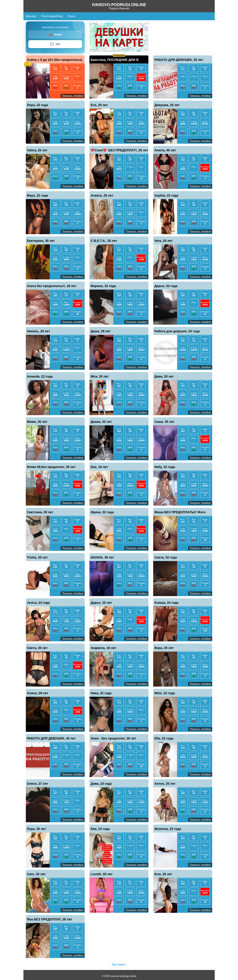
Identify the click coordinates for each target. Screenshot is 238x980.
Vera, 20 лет (163, 241)
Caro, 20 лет (36, 874)
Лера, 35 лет (37, 829)
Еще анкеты (119, 964)
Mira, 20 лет (100, 376)
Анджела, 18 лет (103, 648)
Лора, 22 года (37, 105)
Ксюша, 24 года (166, 603)
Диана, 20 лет (101, 422)
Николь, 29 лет (38, 331)
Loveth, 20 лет (102, 874)
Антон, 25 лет (165, 784)
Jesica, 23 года (38, 603)
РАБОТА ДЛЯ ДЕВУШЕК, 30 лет (51, 738)
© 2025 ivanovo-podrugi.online (119, 976)
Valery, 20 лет (37, 150)
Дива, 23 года (101, 784)
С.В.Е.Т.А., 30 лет (104, 241)
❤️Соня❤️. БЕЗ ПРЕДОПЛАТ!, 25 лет (119, 150)
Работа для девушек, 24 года (177, 331)
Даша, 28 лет (101, 331)
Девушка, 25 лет (167, 105)
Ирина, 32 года (102, 512)
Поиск (71, 16)
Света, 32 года (166, 557)
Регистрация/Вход (52, 16)
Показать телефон (73, 96)
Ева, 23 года (100, 829)
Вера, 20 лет (164, 648)
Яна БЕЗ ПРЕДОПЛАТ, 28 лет (50, 919)
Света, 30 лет (37, 648)
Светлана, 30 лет (40, 512)
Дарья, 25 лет (101, 603)
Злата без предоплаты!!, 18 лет (52, 286)
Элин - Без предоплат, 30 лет (113, 738)
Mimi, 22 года (165, 693)
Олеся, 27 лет (38, 784)
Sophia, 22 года (166, 195)
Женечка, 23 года (168, 829)
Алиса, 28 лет (38, 693)
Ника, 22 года (101, 693)
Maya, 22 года (38, 195)
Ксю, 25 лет (163, 874)
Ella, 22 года (164, 738)
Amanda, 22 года (40, 376)
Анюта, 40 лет (165, 150)
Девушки (31, 16)
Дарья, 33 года (166, 286)
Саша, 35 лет (164, 422)
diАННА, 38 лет (102, 557)
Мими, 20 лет (37, 422)
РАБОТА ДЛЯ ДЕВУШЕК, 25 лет (179, 60)
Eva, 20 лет (99, 105)
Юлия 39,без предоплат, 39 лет (51, 467)
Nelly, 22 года (165, 467)
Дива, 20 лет (164, 376)
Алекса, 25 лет (102, 195)
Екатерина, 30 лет (41, 241)
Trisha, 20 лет (37, 557)
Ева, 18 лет (99, 467)
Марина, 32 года (103, 286)
